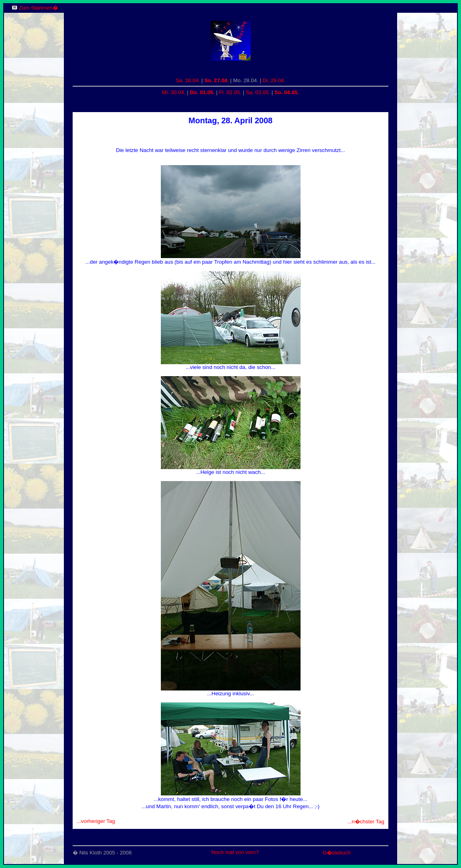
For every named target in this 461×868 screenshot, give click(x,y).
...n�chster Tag (366, 822)
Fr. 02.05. (230, 92)
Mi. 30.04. (174, 92)
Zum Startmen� (38, 8)
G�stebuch (336, 853)
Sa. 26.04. (188, 80)
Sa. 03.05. (258, 92)
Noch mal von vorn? (235, 852)
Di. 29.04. (274, 80)
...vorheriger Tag (96, 821)
